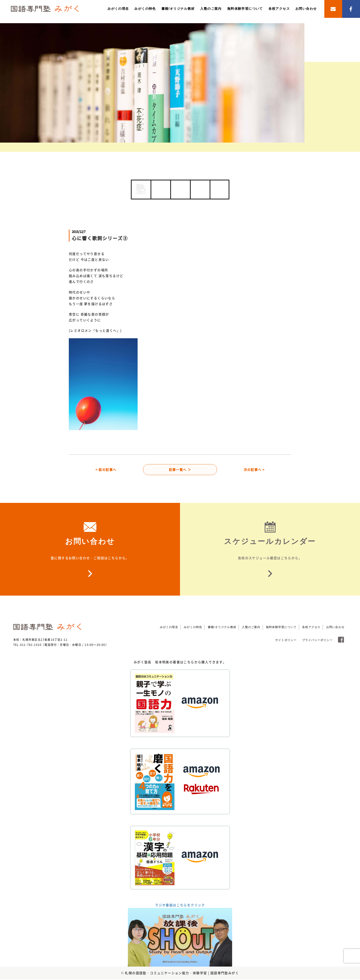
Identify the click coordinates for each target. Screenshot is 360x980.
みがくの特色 (145, 9)
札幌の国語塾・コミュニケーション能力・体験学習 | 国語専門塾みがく (182, 973)
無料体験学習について (245, 9)
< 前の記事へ (106, 470)
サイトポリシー (286, 641)
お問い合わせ (306, 9)
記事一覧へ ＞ (180, 470)
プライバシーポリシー (317, 641)
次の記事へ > (254, 470)
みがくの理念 (118, 9)
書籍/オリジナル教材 (178, 9)
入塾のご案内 (211, 9)
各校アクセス (279, 9)
